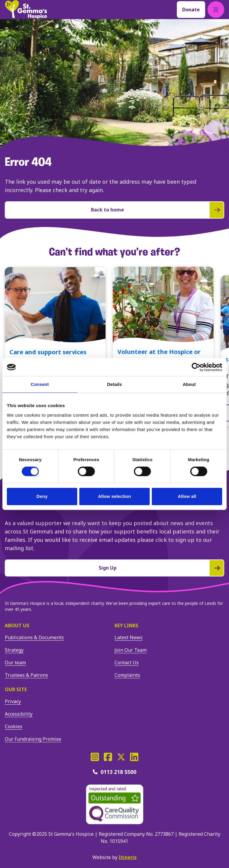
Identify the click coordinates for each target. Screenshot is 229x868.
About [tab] (189, 384)
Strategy (14, 650)
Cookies (14, 726)
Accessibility (19, 714)
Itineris (128, 857)
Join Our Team (131, 650)
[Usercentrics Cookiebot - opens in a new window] (196, 367)
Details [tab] (114, 384)
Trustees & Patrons (26, 675)
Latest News (129, 637)
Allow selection (115, 496)
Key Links (126, 625)
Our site (16, 689)
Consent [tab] (40, 384)
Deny (42, 496)
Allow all (187, 496)
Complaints (127, 675)
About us (17, 625)
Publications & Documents (34, 637)
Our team (15, 662)
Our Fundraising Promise (33, 739)
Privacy (13, 701)
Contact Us (127, 662)
